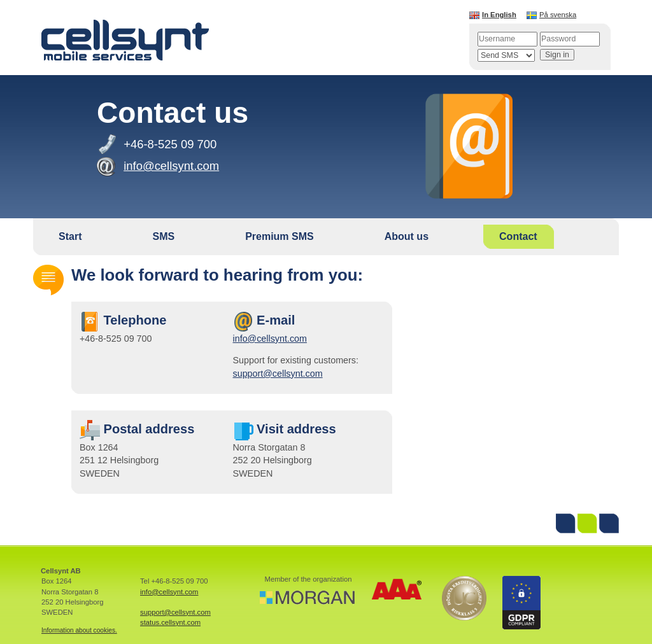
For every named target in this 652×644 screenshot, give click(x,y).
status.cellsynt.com (170, 622)
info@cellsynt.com (270, 339)
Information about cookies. (79, 630)
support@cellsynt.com (278, 374)
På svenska (558, 15)
